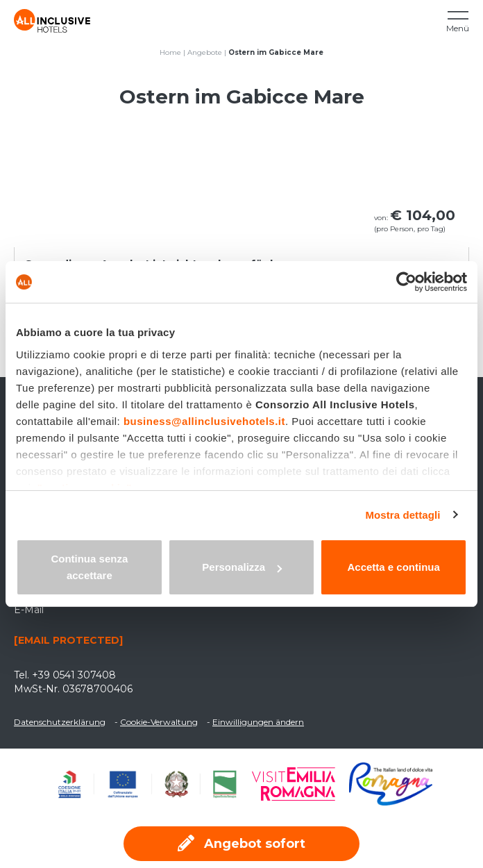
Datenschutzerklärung (60, 722)
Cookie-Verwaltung (159, 722)
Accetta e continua (393, 567)
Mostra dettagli (402, 515)
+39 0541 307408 (74, 675)
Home (170, 52)
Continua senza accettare (89, 567)
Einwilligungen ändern (258, 722)
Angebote (205, 52)
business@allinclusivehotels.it (204, 421)
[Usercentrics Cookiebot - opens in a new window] (406, 282)
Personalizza (242, 567)
